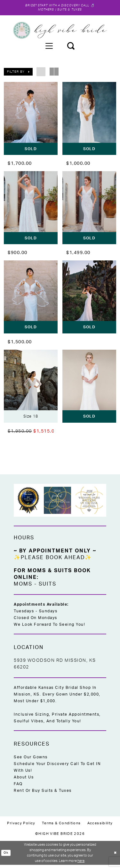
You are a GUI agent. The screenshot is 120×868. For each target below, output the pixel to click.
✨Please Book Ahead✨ (53, 561)
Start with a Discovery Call (64, 6)
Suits (48, 587)
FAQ (18, 787)
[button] (49, 47)
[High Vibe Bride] (60, 32)
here (81, 864)
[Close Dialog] (115, 856)
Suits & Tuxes (71, 11)
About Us (24, 780)
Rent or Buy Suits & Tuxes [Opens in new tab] (43, 794)
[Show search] (71, 47)
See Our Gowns (31, 760)
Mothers (44, 11)
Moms (23, 587)
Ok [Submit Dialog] (6, 856)
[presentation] (31, 120)
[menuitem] (49, 47)
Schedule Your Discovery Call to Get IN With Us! (57, 770)
